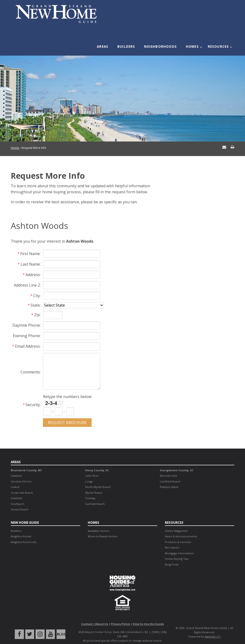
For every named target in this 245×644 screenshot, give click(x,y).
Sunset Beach (20, 503)
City (36, 289)
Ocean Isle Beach (22, 486)
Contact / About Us (95, 618)
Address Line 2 (27, 279)
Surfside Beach (95, 498)
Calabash (16, 469)
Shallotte (17, 492)
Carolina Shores (21, 475)
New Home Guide (25, 516)
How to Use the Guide (148, 618)
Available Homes (99, 524)
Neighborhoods (162, 44)
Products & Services (178, 536)
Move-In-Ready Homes (103, 530)
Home (15, 142)
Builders (129, 44)
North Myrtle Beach (98, 481)
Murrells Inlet (168, 469)
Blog (60, 628)
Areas (107, 44)
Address (33, 268)
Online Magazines (176, 524)
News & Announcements (181, 530)
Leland (15, 481)
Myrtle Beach (94, 486)
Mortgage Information (179, 547)
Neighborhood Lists (23, 536)
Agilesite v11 (213, 630)
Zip (37, 309)
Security (33, 398)
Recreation (172, 541)
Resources (217, 44)
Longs (89, 475)
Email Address (27, 340)
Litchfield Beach (170, 475)
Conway (90, 492)
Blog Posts (172, 558)
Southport (18, 498)
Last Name (30, 258)
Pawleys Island (169, 481)
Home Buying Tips (177, 552)
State (35, 299)
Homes (192, 44)
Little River (92, 469)
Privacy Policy (120, 618)
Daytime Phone (26, 319)
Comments (30, 366)
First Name (30, 247)
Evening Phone (26, 330)
